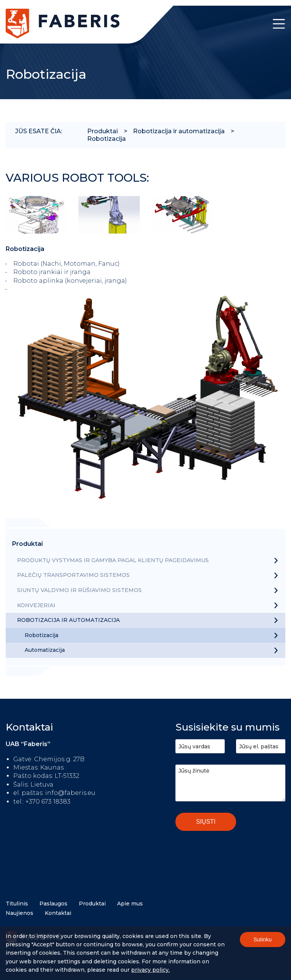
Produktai (102, 131)
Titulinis (17, 904)
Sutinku (263, 943)
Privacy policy (150, 974)
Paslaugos (53, 904)
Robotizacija (106, 139)
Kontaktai (58, 913)
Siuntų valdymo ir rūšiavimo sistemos (79, 590)
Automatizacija (45, 650)
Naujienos (20, 913)
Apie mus (130, 904)
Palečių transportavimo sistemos (73, 575)
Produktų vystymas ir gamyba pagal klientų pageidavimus (113, 560)
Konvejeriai (36, 605)
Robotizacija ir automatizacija (179, 131)
